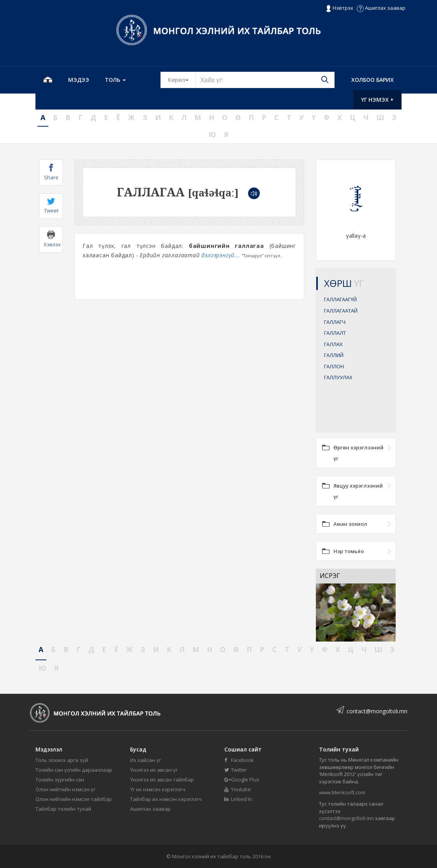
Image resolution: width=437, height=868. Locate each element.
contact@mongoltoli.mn (377, 711)
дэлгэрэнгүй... (221, 255)
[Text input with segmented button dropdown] (265, 80)
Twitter (236, 770)
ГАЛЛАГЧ (335, 322)
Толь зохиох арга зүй (62, 760)
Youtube (238, 789)
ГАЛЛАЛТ (335, 333)
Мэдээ (79, 80)
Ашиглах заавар (381, 8)
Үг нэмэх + (377, 100)
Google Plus (242, 780)
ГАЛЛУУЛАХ (338, 377)
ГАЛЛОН (334, 366)
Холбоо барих (373, 80)
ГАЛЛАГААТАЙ (341, 311)
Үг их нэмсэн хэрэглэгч (158, 789)
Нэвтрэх (339, 8)
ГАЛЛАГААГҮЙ (340, 299)
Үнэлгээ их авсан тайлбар (162, 780)
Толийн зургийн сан (60, 780)
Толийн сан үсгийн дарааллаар (74, 770)
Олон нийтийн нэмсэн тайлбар (74, 799)
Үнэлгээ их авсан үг (154, 770)
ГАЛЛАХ (333, 344)
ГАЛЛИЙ (334, 355)
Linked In (238, 799)
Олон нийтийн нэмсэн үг (65, 789)
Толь (115, 80)
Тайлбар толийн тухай (63, 809)
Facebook (239, 760)
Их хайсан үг (145, 760)
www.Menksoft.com (342, 792)
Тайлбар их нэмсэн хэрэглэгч (166, 799)
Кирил (182, 80)
